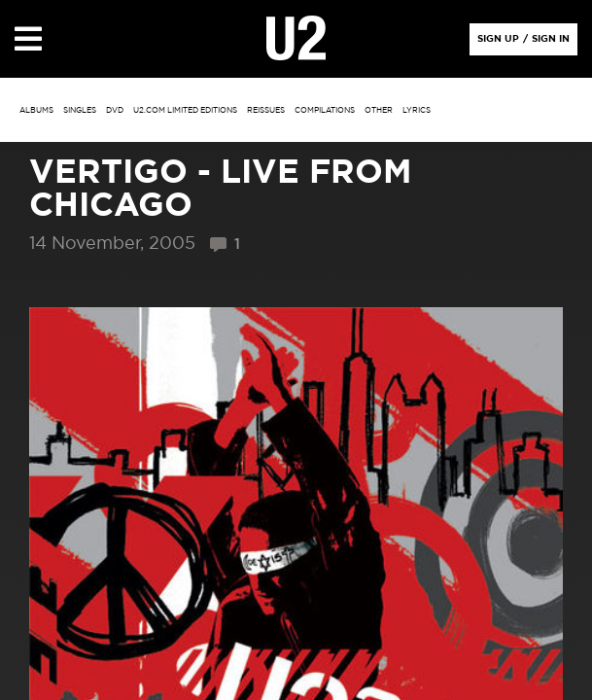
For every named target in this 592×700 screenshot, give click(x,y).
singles (80, 111)
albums (36, 111)
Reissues (266, 111)
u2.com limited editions (185, 111)
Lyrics (417, 111)
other (379, 111)
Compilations (325, 111)
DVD (115, 111)
